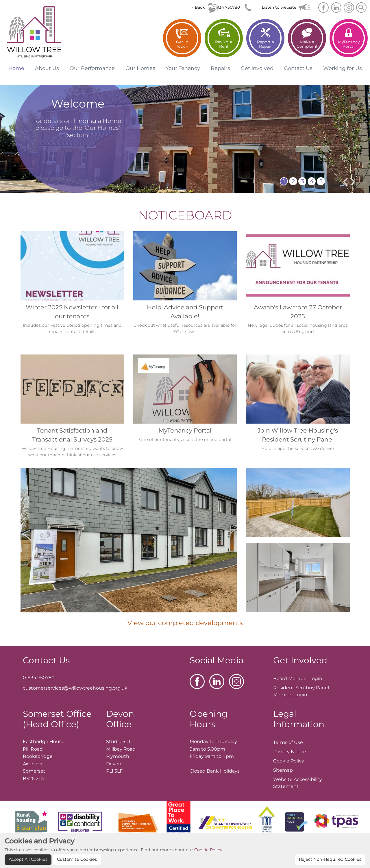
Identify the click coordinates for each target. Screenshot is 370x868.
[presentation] (345, 182)
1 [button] (284, 181)
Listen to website (279, 7)
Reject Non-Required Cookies (330, 859)
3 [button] (303, 181)
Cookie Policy (208, 850)
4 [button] (312, 181)
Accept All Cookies (28, 859)
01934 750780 (226, 7)
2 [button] (293, 181)
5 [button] (321, 181)
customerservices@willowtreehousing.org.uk (75, 688)
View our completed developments (185, 623)
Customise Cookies (77, 859)
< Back (198, 7)
